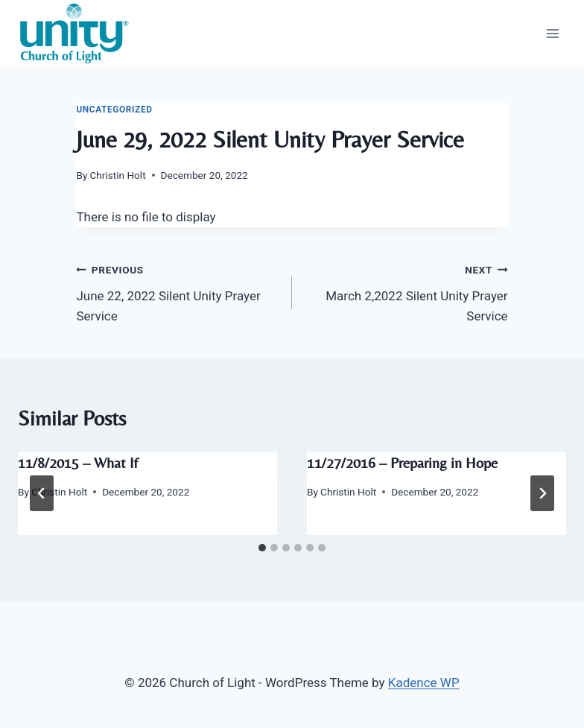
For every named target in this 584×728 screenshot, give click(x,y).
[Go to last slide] (42, 493)
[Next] (542, 493)
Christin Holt (118, 175)
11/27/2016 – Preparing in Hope (402, 462)
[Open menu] (552, 33)
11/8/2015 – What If (78, 462)
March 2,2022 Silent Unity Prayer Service (406, 291)
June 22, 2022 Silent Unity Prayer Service (178, 291)
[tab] (262, 548)
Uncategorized (114, 110)
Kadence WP (424, 683)
